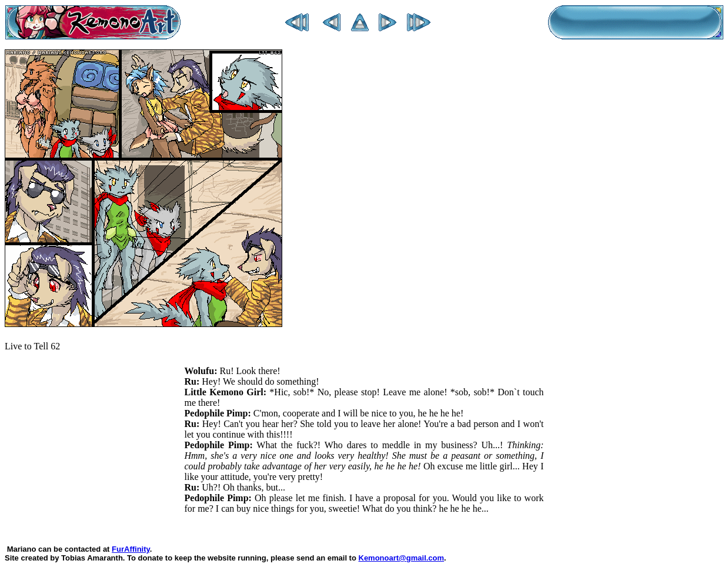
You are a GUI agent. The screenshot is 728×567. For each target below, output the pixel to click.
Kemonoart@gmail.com (402, 558)
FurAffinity (131, 549)
